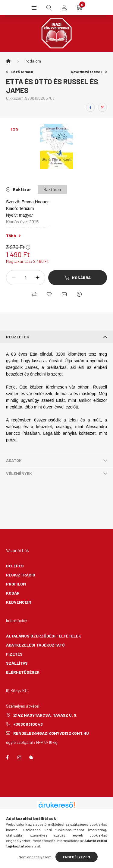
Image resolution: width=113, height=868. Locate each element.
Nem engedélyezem (35, 857)
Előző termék (20, 72)
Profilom (16, 584)
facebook (7, 757)
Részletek (18, 337)
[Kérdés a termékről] (79, 294)
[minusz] (14, 278)
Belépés (15, 566)
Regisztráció (21, 575)
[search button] (49, 8)
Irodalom (33, 61)
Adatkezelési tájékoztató (35, 645)
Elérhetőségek (23, 672)
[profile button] (64, 8)
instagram (19, 757)
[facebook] (90, 107)
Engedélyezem (77, 857)
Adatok (14, 460)
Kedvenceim (19, 602)
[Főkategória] (8, 61)
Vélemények (19, 473)
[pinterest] (102, 107)
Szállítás (17, 663)
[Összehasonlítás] (34, 294)
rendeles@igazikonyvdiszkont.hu (51, 733)
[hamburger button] (34, 8)
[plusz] (37, 278)
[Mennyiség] (26, 278)
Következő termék (89, 72)
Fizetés (14, 654)
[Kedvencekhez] (49, 294)
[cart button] (79, 8)
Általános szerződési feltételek (44, 636)
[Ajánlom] (64, 294)
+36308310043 (28, 724)
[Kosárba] (78, 278)
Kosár (13, 593)
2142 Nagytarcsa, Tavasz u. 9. (45, 715)
